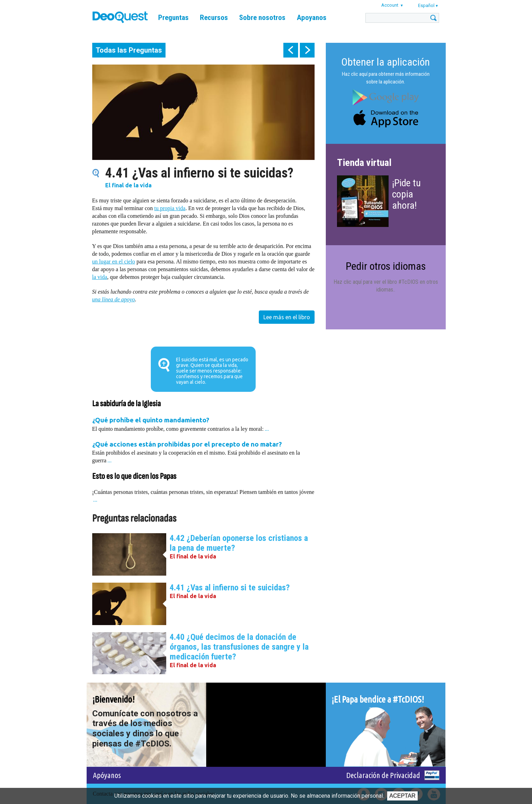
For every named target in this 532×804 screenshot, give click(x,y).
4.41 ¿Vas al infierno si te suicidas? (230, 588)
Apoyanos (312, 18)
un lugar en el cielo (114, 262)
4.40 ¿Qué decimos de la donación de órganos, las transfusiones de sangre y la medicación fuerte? (239, 647)
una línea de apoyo (114, 299)
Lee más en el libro (287, 317)
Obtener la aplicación (386, 62)
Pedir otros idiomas (386, 266)
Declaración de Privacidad (383, 775)
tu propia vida (170, 208)
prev (291, 50)
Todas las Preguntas (129, 50)
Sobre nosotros (262, 18)
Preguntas (173, 18)
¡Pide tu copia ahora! (406, 194)
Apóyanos (107, 775)
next (307, 50)
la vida (100, 277)
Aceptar (402, 796)
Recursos (214, 18)
